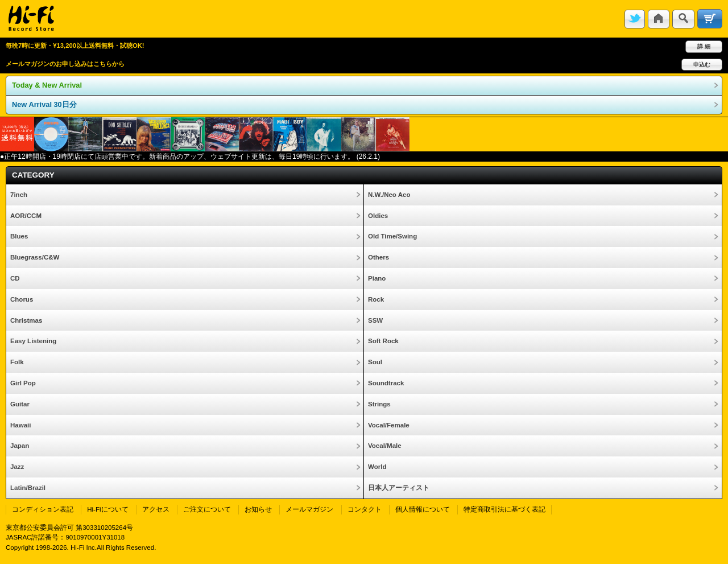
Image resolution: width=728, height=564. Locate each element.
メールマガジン (309, 509)
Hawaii (20, 425)
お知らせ (258, 509)
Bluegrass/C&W (35, 257)
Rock (376, 299)
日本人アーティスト (399, 488)
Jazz (17, 467)
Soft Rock (383, 341)
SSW (375, 320)
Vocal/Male (385, 446)
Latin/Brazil (28, 488)
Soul (375, 362)
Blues (19, 236)
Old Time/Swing (392, 236)
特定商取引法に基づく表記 (504, 509)
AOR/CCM (26, 216)
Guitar (20, 404)
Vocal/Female (389, 425)
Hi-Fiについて (107, 509)
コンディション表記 (43, 509)
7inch (19, 195)
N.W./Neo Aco (389, 195)
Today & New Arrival (47, 85)
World (377, 467)
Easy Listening (33, 341)
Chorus (22, 299)
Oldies (378, 216)
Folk (17, 362)
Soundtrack (386, 383)
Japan (20, 446)
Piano (377, 278)
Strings (379, 404)
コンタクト (365, 509)
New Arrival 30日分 (44, 104)
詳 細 (704, 46)
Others (379, 257)
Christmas (26, 320)
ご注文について (207, 509)
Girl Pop (23, 383)
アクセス (156, 509)
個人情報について (423, 509)
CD (15, 278)
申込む (702, 65)
